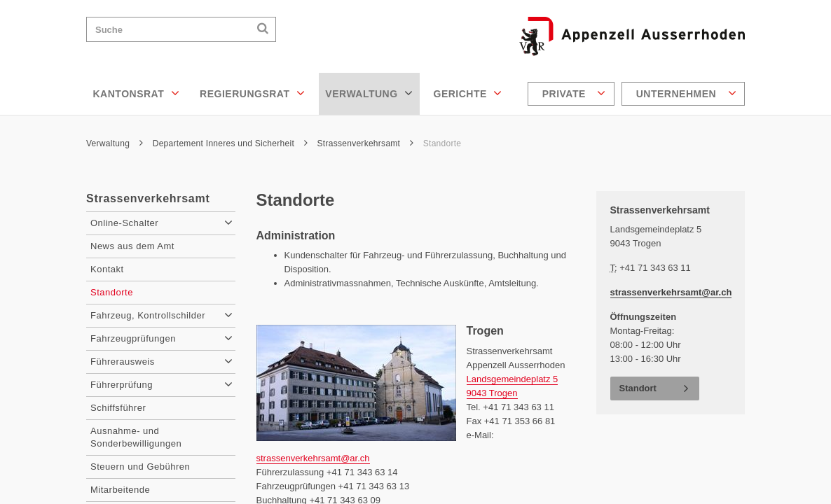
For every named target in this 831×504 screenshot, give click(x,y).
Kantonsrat (137, 93)
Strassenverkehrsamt (366, 143)
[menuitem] (573, 94)
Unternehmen (686, 93)
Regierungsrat (252, 93)
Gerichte (468, 93)
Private (574, 93)
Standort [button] (638, 388)
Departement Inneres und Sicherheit (230, 143)
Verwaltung (369, 93)
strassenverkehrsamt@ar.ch (313, 458)
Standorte (442, 143)
